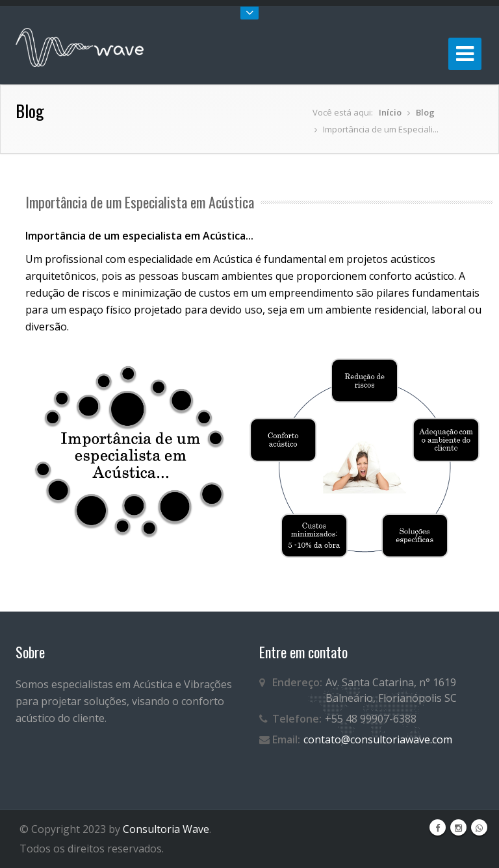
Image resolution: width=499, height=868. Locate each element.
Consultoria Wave (166, 829)
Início (390, 112)
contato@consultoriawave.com (378, 739)
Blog (425, 112)
